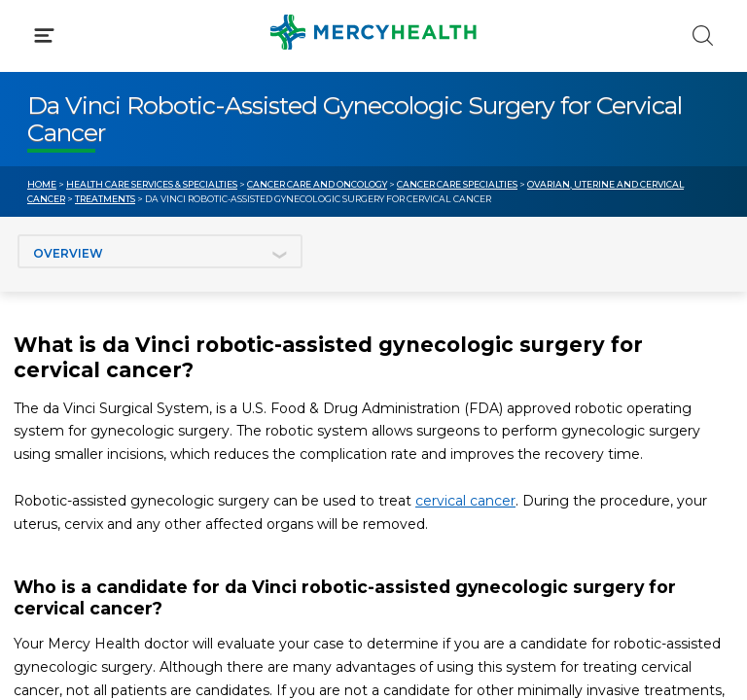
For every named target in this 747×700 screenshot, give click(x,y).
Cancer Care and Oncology (317, 184)
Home (42, 184)
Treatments (105, 199)
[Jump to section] (160, 252)
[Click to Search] (703, 35)
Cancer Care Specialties (457, 184)
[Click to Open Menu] (44, 35)
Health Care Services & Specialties (152, 184)
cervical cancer (465, 501)
